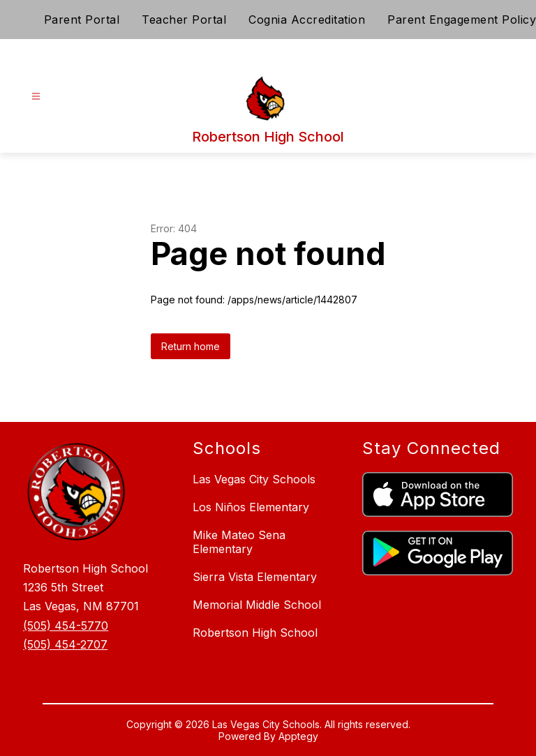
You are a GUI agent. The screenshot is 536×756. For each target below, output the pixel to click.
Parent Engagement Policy (462, 20)
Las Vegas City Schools (254, 479)
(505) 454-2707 (65, 644)
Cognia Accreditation (307, 20)
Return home (191, 346)
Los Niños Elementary (251, 507)
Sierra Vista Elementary (255, 577)
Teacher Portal (184, 20)
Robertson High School (255, 633)
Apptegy (298, 736)
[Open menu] (36, 97)
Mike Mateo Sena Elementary (239, 542)
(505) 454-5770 (66, 626)
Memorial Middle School (257, 605)
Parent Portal (82, 20)
